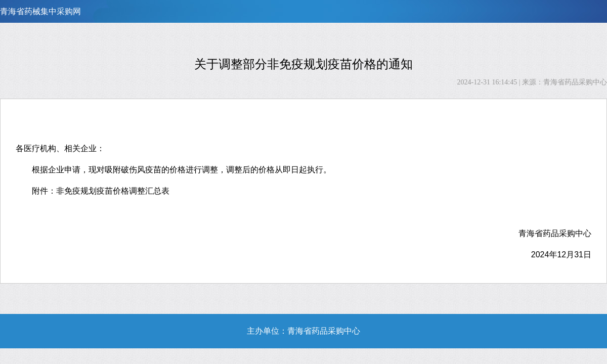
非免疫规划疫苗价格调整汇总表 (113, 191)
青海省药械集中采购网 (40, 11)
